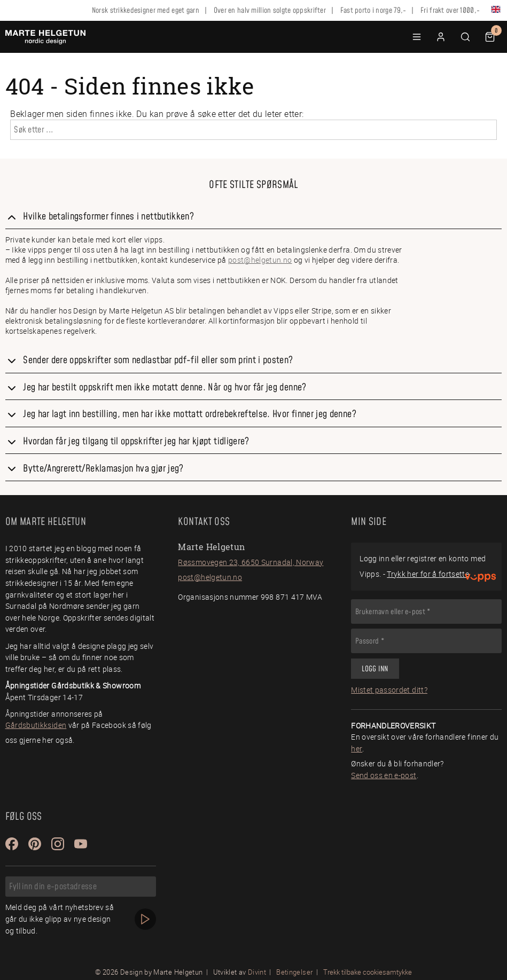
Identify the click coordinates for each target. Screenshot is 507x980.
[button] (417, 37)
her (357, 748)
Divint (257, 972)
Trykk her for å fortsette (428, 574)
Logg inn (375, 669)
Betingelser (294, 972)
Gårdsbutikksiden (36, 725)
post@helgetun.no (260, 260)
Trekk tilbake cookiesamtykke (368, 972)
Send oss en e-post (384, 775)
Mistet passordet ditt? (389, 690)
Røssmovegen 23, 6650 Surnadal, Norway (251, 562)
